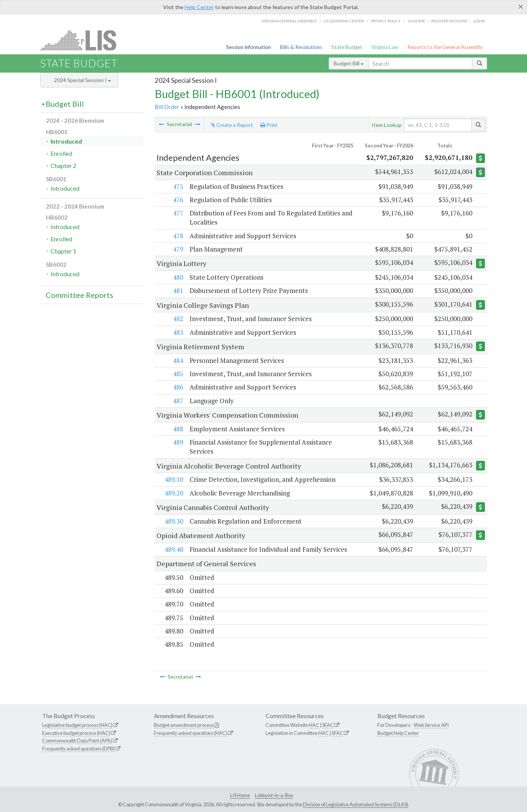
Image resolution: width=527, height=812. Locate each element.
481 (178, 290)
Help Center (199, 7)
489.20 (173, 493)
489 (178, 442)
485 (178, 374)
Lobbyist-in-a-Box (274, 795)
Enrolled (61, 153)
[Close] (521, 6)
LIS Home (240, 795)
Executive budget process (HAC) (76, 733)
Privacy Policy (386, 21)
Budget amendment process (184, 725)
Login (479, 21)
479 (178, 249)
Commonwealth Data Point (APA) (77, 741)
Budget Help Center (398, 733)
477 (178, 213)
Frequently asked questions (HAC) (191, 733)
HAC (314, 725)
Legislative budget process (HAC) (77, 725)
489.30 (173, 521)
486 (178, 387)
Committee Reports (79, 295)
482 (178, 319)
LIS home (416, 21)
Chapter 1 (63, 251)
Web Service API (431, 725)
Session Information (248, 47)
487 (178, 401)
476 (178, 200)
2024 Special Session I (82, 80)
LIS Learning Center (344, 21)
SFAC (328, 725)
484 (178, 360)
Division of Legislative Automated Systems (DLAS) (355, 804)
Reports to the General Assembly (445, 47)
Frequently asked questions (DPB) (78, 749)
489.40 (173, 549)
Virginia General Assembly (289, 21)
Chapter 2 (63, 165)
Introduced (66, 141)
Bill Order (167, 107)
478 (178, 236)
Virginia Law (385, 47)
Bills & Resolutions (301, 47)
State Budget (347, 47)
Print (269, 125)
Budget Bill (349, 63)
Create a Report (232, 125)
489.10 (173, 479)
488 (178, 429)
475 (178, 186)
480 (178, 277)
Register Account (449, 21)
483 (178, 332)
